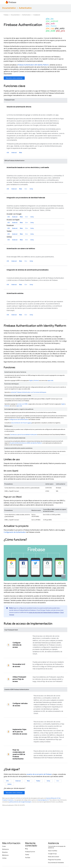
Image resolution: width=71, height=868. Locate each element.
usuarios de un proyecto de (39, 774)
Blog (26, 849)
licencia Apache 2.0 (43, 800)
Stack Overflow (53, 851)
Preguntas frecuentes (54, 860)
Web (21, 153)
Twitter (27, 855)
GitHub (4, 858)
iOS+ (7, 781)
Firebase (6, 15)
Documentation (9, 8)
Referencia (5, 849)
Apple (31, 380)
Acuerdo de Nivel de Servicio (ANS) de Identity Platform (26, 443)
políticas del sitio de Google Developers (20, 802)
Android (14, 153)
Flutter (38, 781)
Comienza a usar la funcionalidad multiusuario (23, 435)
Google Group (52, 854)
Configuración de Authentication (18, 419)
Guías (4, 846)
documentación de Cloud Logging (21, 423)
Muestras (5, 852)
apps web (50, 380)
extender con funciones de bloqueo (28, 392)
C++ (26, 189)
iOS (8, 153)
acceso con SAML (23, 404)
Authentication (25, 8)
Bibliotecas (5, 855)
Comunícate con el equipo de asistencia (57, 847)
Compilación (37, 15)
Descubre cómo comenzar (14, 78)
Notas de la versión (54, 857)
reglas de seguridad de (44, 612)
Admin (9, 784)
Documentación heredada (56, 863)
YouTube (28, 858)
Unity (31, 189)
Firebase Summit (30, 852)
